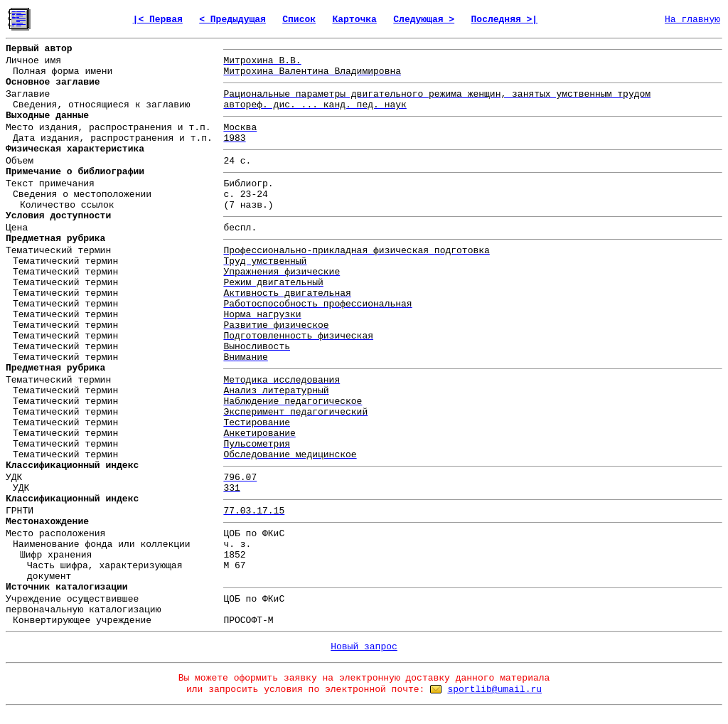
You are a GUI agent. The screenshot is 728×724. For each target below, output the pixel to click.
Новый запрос (364, 647)
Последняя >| (505, 20)
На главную (692, 20)
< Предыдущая (232, 20)
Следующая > (424, 20)
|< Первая (158, 20)
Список (299, 20)
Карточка (354, 20)
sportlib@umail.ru (494, 690)
